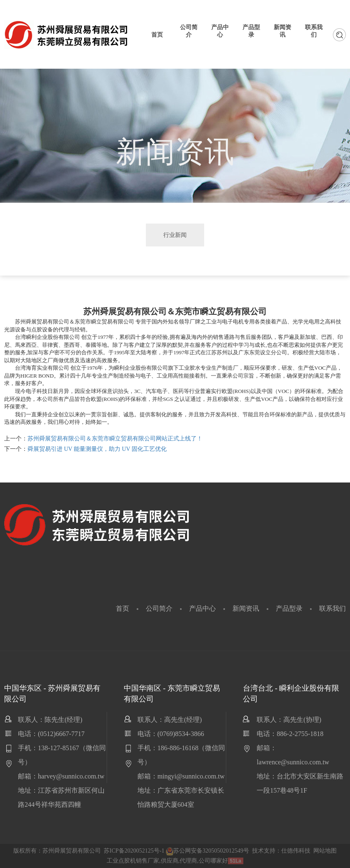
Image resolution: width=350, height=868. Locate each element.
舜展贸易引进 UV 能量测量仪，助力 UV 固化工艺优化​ (97, 449)
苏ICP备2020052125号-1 (134, 851)
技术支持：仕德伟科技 (281, 851)
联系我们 (332, 608)
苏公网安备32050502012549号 (207, 851)
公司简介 (159, 608)
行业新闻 (175, 235)
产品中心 (202, 608)
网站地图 (325, 851)
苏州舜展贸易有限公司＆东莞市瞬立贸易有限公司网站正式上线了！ (115, 439)
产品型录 (289, 608)
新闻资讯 (246, 608)
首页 (122, 608)
